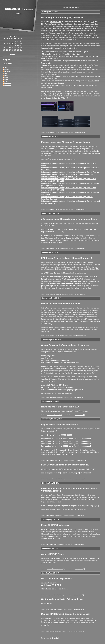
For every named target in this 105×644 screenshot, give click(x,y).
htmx (43, 59)
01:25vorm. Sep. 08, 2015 (54, 543)
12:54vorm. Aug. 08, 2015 (54, 630)
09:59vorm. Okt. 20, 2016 (54, 397)
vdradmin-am (55, 22)
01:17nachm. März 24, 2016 (55, 460)
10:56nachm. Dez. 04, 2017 (55, 209)
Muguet (44, 617)
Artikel (58, 411)
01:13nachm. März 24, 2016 (55, 478)
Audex (85, 558)
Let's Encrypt (93, 310)
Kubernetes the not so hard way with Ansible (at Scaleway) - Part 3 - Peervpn (70, 172)
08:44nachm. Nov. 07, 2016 (55, 294)
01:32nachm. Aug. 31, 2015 (55, 568)
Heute (12, 55)
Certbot (76, 312)
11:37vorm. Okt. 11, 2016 (54, 415)
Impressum (8, 83)
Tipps (6, 81)
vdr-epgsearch (91, 85)
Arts (6, 73)
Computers (8, 71)
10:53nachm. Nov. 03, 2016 (55, 335)
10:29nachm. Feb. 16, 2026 (55, 133)
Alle (6, 68)
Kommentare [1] (81, 460)
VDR (93, 22)
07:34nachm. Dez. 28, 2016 (55, 248)
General (7, 70)
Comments (8, 85)
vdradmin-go (67, 40)
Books (6, 79)
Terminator (48, 535)
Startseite (66, 7)
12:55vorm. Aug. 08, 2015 (54, 594)
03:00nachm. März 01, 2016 (55, 515)
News (6, 75)
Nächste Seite (74, 7)
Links (6, 77)
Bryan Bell (55, 637)
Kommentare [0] (80, 133)
